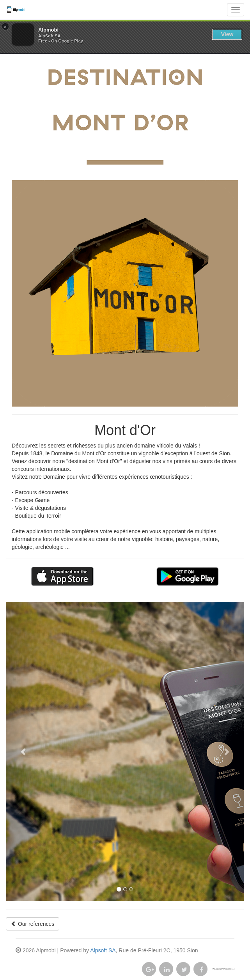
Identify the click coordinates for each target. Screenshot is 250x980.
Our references (33, 924)
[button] (24, 752)
